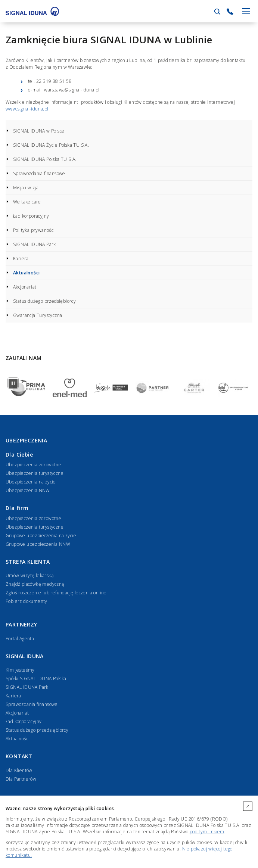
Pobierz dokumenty (27, 601)
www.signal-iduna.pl (27, 109)
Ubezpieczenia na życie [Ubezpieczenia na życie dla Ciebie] (31, 482)
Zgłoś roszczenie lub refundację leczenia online (56, 593)
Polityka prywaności (34, 230)
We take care (27, 202)
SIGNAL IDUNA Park (35, 244)
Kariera (21, 259)
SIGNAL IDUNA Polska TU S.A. (45, 159)
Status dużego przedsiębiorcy (44, 301)
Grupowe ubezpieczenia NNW (38, 544)
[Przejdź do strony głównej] (32, 11)
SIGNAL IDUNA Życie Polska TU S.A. (51, 145)
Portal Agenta (20, 639)
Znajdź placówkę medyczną (35, 584)
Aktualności (26, 273)
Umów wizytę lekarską (29, 575)
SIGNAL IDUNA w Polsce (39, 131)
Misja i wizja (26, 188)
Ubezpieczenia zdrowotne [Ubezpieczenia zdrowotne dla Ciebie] (33, 465)
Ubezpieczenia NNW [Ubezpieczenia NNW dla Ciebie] (28, 490)
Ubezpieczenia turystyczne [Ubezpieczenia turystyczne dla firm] (35, 527)
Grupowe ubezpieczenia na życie (41, 536)
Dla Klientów (19, 770)
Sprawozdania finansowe (39, 173)
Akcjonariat (25, 287)
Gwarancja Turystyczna (38, 315)
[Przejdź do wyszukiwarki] (217, 12)
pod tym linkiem (207, 832)
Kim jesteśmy (20, 670)
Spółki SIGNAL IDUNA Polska (36, 679)
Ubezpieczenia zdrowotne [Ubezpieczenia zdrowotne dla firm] (33, 518)
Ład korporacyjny (31, 216)
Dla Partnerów (21, 779)
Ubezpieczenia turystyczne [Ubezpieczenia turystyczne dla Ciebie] (35, 473)
